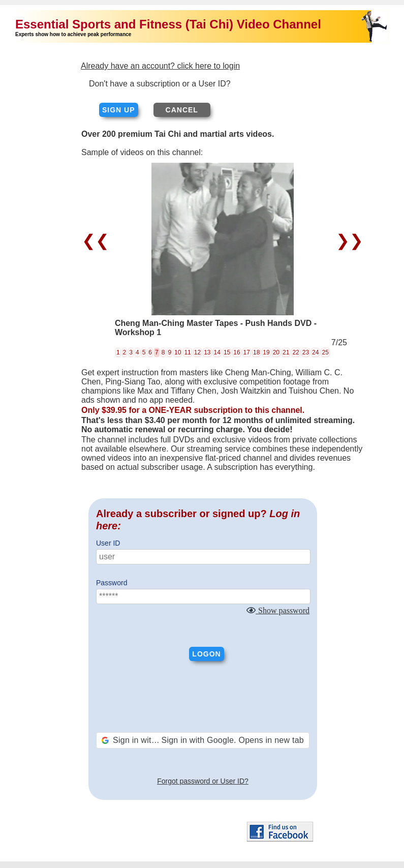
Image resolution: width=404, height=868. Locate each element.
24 (315, 352)
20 (276, 352)
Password (112, 583)
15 (227, 352)
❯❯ (347, 241)
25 (325, 352)
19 (266, 352)
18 (256, 352)
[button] (203, 740)
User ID (108, 543)
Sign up (119, 110)
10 (178, 352)
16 (237, 352)
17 (247, 352)
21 (286, 352)
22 (296, 352)
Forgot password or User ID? (203, 781)
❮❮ (98, 241)
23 (306, 352)
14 (217, 352)
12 (197, 352)
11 (187, 352)
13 (207, 352)
